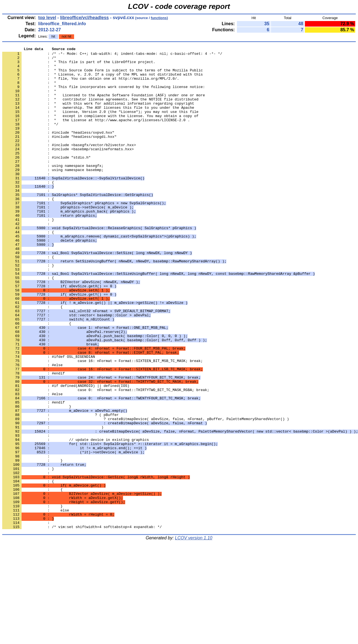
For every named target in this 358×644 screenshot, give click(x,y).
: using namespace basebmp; (53, 195)
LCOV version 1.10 (194, 634)
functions (159, 18)
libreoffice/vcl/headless (84, 18)
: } (28, 254)
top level (47, 18)
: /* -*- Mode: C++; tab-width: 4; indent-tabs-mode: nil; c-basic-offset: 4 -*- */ (112, 55)
